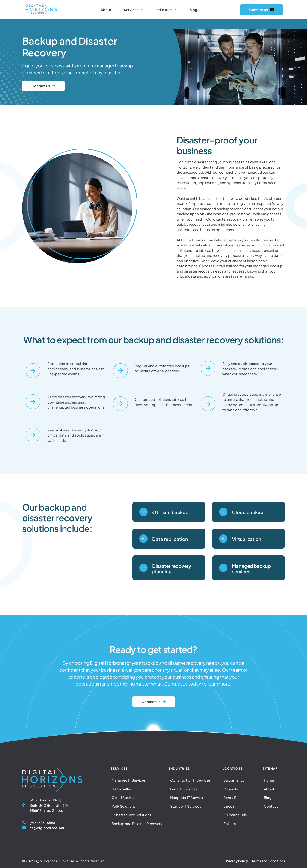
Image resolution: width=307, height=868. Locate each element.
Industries (166, 10)
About (106, 10)
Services (133, 10)
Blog (193, 10)
